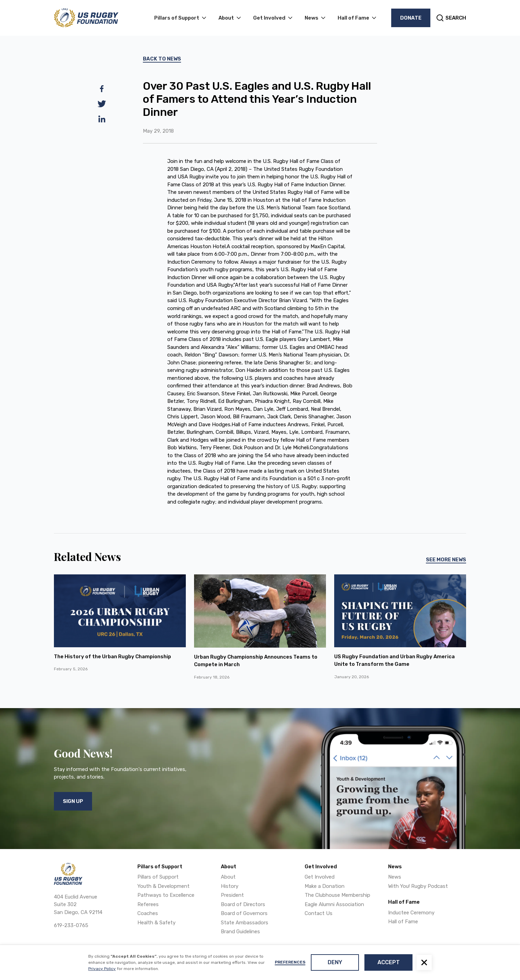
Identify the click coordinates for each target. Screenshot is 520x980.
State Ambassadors (245, 923)
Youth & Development (163, 886)
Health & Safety (156, 923)
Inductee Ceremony (411, 913)
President (232, 895)
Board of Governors (244, 913)
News (395, 877)
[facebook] (102, 89)
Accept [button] (389, 962)
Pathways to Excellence (166, 895)
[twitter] (102, 104)
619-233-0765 (71, 925)
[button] (424, 962)
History (230, 886)
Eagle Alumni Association (334, 904)
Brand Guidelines (240, 932)
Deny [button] (335, 962)
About (228, 877)
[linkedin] (102, 119)
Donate (411, 18)
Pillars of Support (158, 877)
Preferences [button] (290, 962)
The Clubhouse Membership (337, 895)
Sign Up (73, 801)
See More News (446, 560)
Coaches (148, 913)
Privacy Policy (102, 969)
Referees (148, 904)
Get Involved (320, 877)
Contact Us (319, 913)
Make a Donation (325, 886)
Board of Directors (243, 904)
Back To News (162, 59)
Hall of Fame (403, 922)
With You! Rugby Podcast (418, 886)
